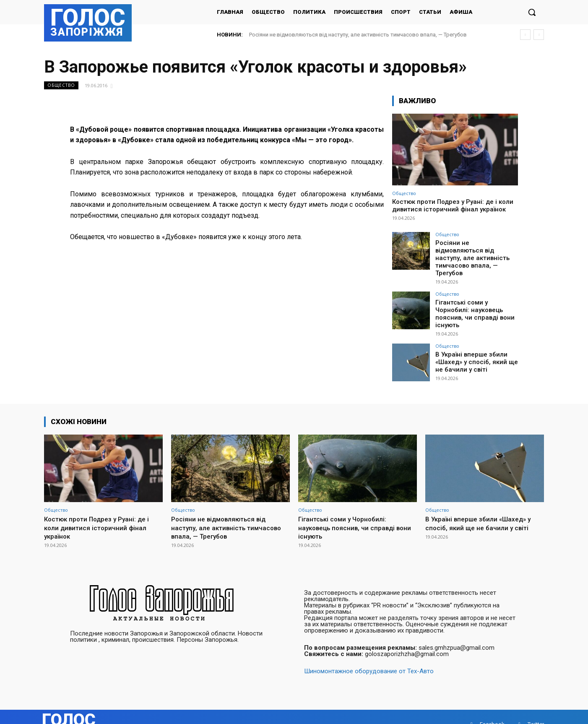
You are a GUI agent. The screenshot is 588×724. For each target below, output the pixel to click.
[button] (532, 12)
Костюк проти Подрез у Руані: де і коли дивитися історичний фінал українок (453, 206)
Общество (61, 85)
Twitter (536, 709)
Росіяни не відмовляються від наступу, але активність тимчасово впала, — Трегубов (358, 35)
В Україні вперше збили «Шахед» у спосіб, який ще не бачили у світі (473, 346)
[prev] (525, 35)
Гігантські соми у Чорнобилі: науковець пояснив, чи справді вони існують (477, 299)
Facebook (492, 709)
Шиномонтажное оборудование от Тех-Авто (369, 656)
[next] (539, 35)
